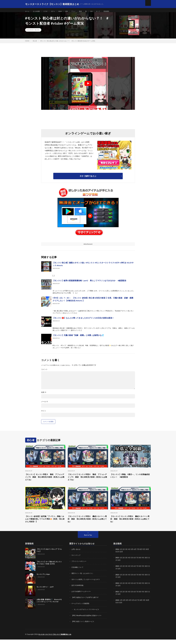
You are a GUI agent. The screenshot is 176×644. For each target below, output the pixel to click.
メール (45, 404)
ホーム (28, 11)
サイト (44, 414)
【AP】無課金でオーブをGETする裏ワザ (86, 602)
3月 (127, 555)
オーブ (104, 11)
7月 (139, 563)
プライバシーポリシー (79, 566)
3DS (70, 11)
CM (97, 11)
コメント (44, 372)
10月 (148, 563)
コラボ (47, 11)
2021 (117, 596)
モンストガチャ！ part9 (45, 592)
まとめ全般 (38, 11)
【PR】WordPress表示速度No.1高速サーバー (88, 620)
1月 (121, 555)
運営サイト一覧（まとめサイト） (83, 578)
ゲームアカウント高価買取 (81, 608)
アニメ (78, 11)
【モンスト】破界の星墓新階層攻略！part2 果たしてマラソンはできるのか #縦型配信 (89, 283)
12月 (121, 565)
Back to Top (88, 540)
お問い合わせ (76, 555)
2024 (117, 571)
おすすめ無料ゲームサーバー (82, 596)
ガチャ (56, 11)
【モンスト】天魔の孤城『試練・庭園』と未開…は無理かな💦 (78, 338)
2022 (117, 588)
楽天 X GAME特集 (78, 590)
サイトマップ (76, 561)
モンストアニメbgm (43, 580)
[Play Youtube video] (88, 86)
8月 (142, 563)
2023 (117, 580)
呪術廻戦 (113, 11)
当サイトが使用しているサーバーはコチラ (87, 584)
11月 (117, 565)
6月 (136, 563)
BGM (64, 11)
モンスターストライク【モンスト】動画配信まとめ (56, 639)
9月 (145, 563)
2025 (117, 563)
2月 (124, 555)
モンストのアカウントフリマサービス (87, 614)
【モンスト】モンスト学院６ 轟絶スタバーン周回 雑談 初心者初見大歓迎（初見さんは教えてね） (88, 524)
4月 (130, 555)
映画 (85, 11)
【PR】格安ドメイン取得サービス (84, 626)
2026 (117, 555)
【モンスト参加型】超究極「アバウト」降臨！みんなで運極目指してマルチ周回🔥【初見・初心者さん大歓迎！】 (45, 524)
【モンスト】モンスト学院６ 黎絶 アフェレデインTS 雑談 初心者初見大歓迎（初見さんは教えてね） (45, 480)
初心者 (37, 33)
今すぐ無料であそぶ (88, 179)
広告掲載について (78, 572)
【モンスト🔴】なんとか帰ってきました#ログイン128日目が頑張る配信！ (83, 321)
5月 (133, 563)
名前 (44, 395)
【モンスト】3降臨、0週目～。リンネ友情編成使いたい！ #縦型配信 (130, 479)
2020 (117, 605)
